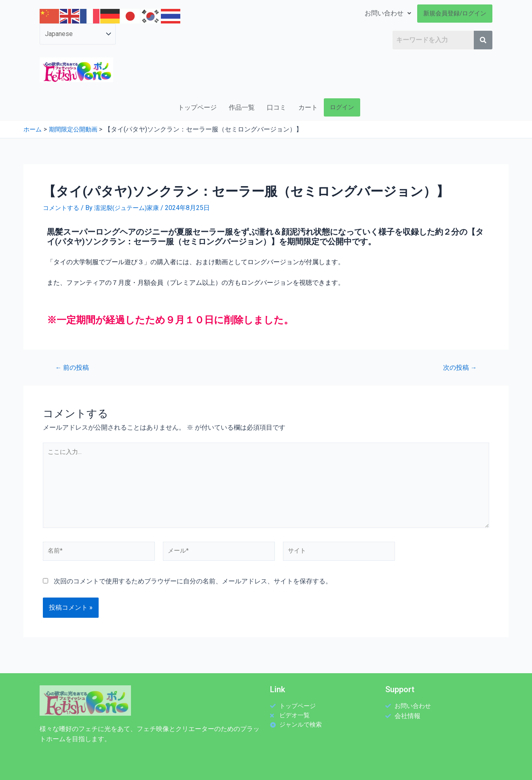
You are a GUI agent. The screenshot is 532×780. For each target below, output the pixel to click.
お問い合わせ (388, 13)
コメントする (62, 208)
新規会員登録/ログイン (455, 13)
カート (308, 107)
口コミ (277, 107)
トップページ (197, 107)
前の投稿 (74, 368)
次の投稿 (458, 368)
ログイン (342, 107)
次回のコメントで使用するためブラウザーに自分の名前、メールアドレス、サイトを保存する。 (193, 591)
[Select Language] (78, 34)
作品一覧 (242, 107)
